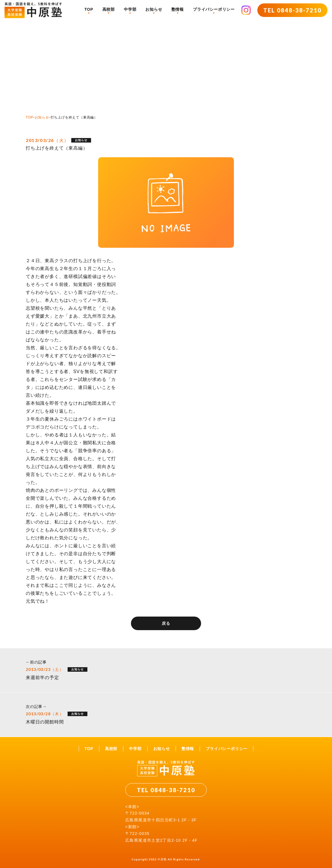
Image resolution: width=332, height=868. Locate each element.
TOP (89, 9)
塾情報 (178, 9)
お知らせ (154, 9)
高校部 (109, 9)
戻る (166, 623)
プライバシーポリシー (214, 9)
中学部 (130, 9)
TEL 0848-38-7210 (292, 10)
